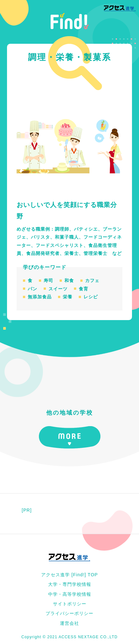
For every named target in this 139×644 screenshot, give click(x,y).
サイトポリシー (70, 604)
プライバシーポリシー (69, 613)
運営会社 (69, 623)
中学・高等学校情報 (70, 594)
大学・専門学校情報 (70, 584)
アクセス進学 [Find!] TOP (69, 575)
